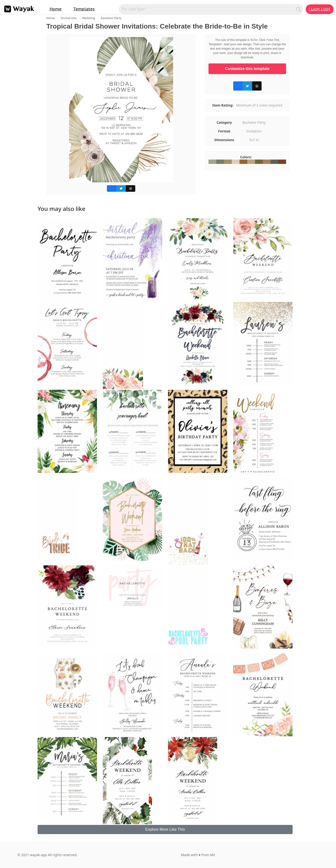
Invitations (69, 18)
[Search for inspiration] (208, 9)
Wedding (89, 18)
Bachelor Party (111, 18)
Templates (84, 9)
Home (56, 9)
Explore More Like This (165, 829)
